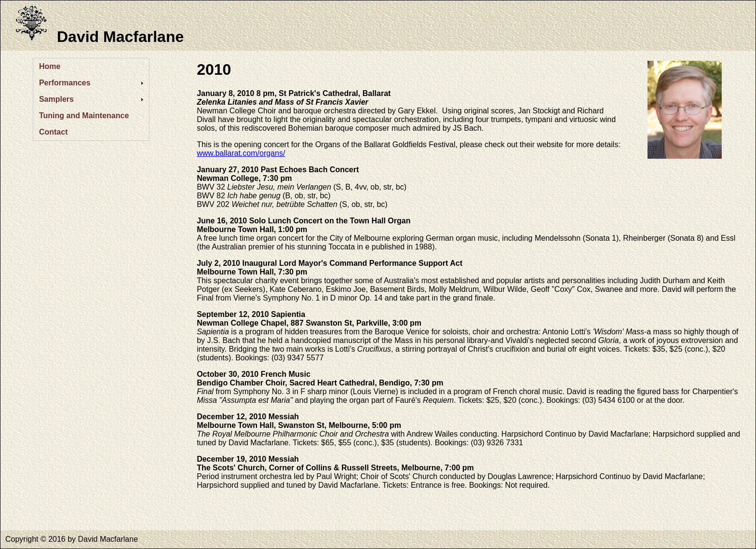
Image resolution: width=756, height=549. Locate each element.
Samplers (56, 99)
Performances (65, 83)
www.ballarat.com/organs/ (241, 153)
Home (50, 66)
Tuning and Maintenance (84, 116)
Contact (54, 132)
